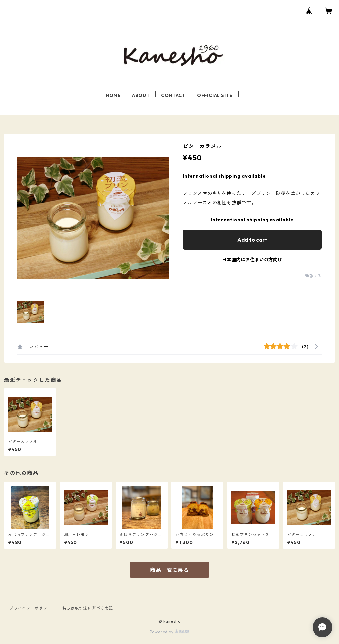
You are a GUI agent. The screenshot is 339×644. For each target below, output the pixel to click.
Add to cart (252, 240)
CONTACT (173, 95)
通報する (313, 276)
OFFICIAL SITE (215, 95)
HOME (113, 95)
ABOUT (141, 95)
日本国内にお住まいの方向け (252, 260)
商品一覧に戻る (169, 570)
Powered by (170, 632)
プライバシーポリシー (30, 608)
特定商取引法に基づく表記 (88, 608)
